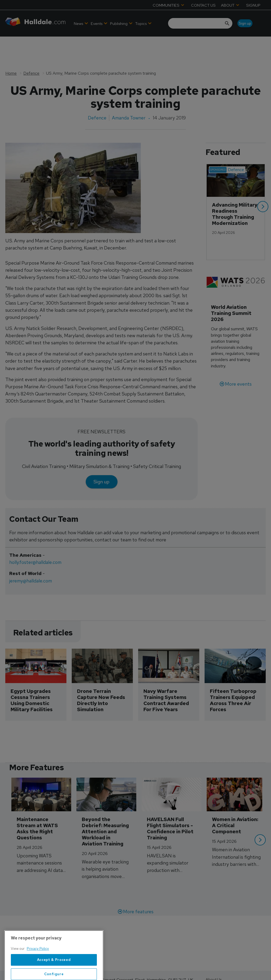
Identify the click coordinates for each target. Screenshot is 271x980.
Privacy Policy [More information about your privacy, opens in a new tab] (38, 965)
